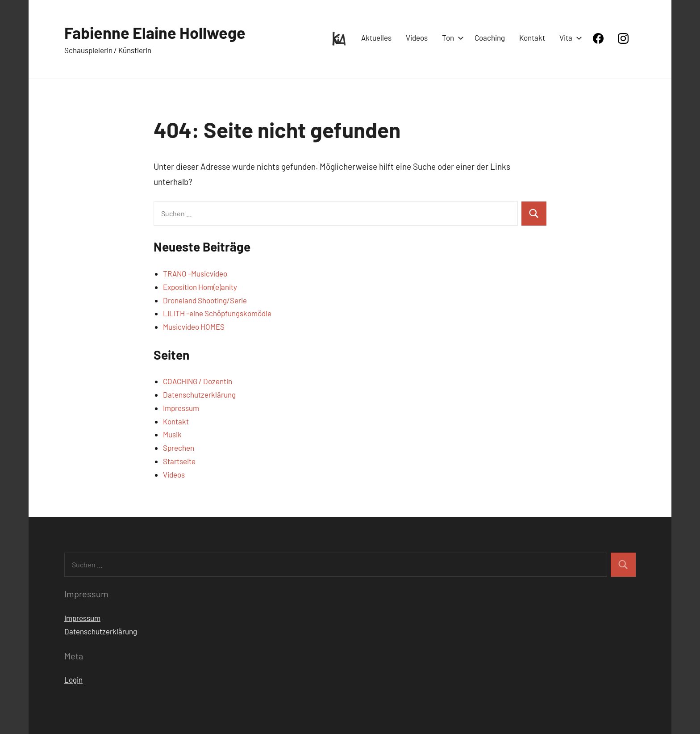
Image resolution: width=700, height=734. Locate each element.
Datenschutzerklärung (199, 394)
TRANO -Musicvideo (195, 273)
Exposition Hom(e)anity (200, 287)
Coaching (490, 38)
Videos (417, 38)
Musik (172, 434)
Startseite (179, 461)
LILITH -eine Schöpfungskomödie (217, 313)
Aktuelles (376, 38)
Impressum (181, 408)
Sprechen (179, 448)
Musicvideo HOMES (194, 327)
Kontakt (532, 38)
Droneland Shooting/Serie (205, 300)
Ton (451, 38)
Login (73, 679)
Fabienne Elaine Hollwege (155, 32)
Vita (569, 38)
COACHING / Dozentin (198, 381)
